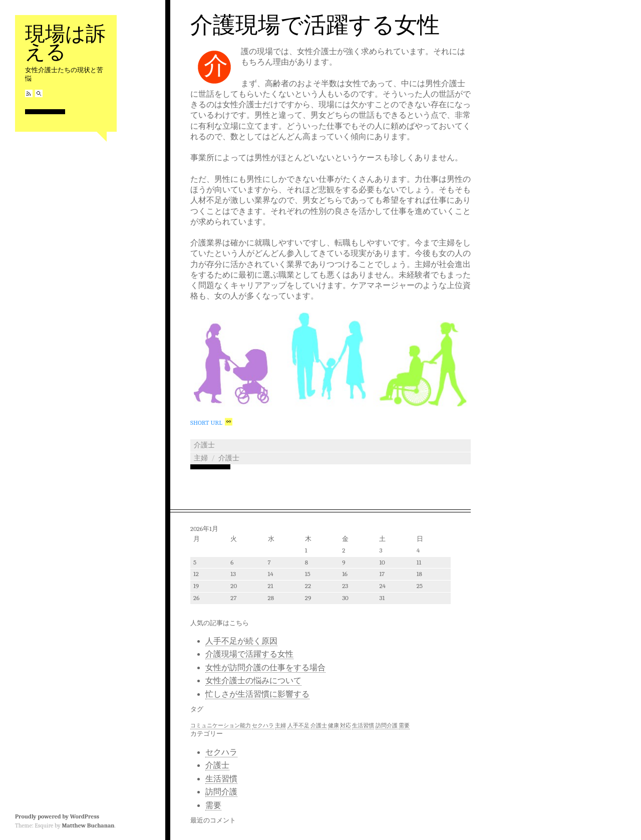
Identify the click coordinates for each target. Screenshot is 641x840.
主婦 (201, 458)
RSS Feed (29, 93)
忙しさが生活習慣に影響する (257, 694)
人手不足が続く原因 (241, 641)
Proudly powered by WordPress (57, 816)
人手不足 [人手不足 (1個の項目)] (298, 726)
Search (39, 93)
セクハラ (221, 752)
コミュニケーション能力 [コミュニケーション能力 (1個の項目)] (221, 726)
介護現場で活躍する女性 (315, 25)
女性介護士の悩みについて (253, 681)
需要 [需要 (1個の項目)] (404, 726)
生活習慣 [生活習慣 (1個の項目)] (363, 726)
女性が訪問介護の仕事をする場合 (265, 668)
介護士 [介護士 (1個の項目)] (319, 726)
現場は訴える (65, 43)
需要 (213, 805)
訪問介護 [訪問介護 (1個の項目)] (387, 726)
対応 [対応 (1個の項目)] (346, 726)
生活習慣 (221, 779)
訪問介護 (221, 792)
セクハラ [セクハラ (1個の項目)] (263, 726)
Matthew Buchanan (88, 825)
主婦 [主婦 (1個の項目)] (280, 726)
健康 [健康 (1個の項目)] (334, 726)
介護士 (204, 445)
